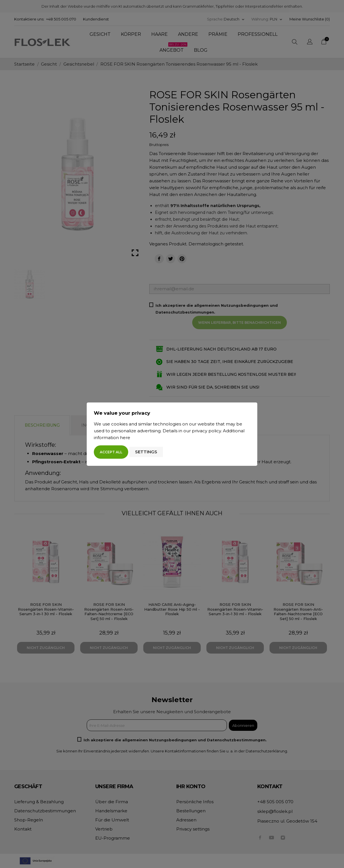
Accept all (111, 452)
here (125, 438)
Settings (146, 452)
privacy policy (206, 431)
